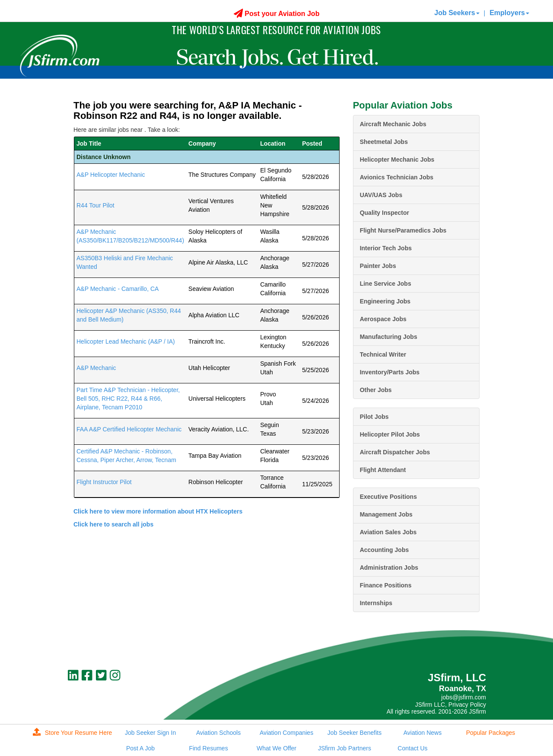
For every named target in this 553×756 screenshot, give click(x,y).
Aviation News (423, 733)
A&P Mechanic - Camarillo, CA (118, 289)
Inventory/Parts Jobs (390, 372)
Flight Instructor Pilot (104, 482)
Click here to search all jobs (113, 524)
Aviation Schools (218, 733)
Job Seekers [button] (457, 13)
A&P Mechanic (96, 368)
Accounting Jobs (385, 550)
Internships (376, 603)
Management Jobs (386, 514)
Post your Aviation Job (277, 14)
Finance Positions (386, 585)
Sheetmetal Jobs (384, 142)
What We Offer (276, 748)
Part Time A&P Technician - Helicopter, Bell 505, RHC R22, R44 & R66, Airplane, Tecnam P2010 (128, 399)
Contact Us (412, 748)
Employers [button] (509, 13)
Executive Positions (388, 497)
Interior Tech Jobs (386, 248)
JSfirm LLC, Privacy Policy (451, 705)
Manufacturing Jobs (389, 337)
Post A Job (140, 748)
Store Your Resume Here (73, 733)
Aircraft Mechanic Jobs (393, 124)
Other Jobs (376, 390)
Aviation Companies (286, 733)
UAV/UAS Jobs (381, 195)
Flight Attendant (383, 470)
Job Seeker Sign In (150, 733)
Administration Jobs (389, 568)
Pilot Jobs (374, 417)
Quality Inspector (385, 213)
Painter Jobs (378, 266)
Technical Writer (383, 354)
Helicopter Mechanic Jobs (397, 159)
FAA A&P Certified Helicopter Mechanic (129, 429)
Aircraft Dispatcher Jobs (395, 452)
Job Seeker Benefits (354, 733)
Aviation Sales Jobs (388, 532)
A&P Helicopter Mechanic (111, 175)
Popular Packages (491, 733)
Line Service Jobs (386, 284)
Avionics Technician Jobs (397, 177)
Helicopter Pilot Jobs (390, 434)
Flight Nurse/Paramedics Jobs (403, 230)
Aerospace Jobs (383, 319)
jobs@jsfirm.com (464, 697)
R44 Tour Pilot (95, 205)
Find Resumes (208, 748)
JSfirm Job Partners (345, 748)
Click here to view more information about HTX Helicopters (158, 511)
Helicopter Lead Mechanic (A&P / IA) (126, 341)
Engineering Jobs (385, 301)
